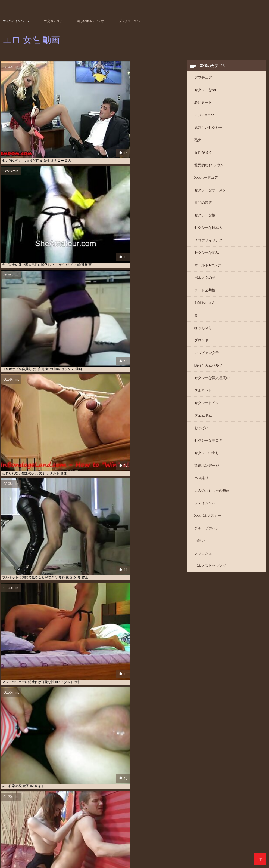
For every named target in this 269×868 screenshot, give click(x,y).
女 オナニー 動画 (235, 846)
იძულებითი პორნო (195, 858)
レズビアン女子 (207, 356)
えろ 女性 (174, 834)
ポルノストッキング (210, 569)
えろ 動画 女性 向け (119, 834)
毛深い (200, 544)
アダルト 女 (97, 837)
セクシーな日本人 (208, 231)
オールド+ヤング (208, 269)
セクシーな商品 (207, 256)
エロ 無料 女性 (238, 843)
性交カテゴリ (53, 21)
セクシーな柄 (205, 219)
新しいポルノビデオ (91, 21)
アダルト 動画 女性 (36, 837)
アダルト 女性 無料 (122, 837)
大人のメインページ (16, 21)
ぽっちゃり (203, 331)
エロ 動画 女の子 (176, 840)
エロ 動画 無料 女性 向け (146, 843)
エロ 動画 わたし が (36, 840)
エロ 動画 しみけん (239, 837)
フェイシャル (205, 507)
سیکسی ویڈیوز (106, 858)
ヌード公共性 (205, 294)
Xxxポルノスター (208, 519)
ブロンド (201, 344)
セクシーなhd (205, 93)
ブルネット (203, 394)
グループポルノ (207, 532)
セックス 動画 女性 (30, 846)
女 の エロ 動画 (177, 846)
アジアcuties (204, 118)
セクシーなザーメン (210, 194)
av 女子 (8, 834)
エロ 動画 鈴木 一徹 (210, 843)
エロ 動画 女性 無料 (54, 843)
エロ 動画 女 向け (149, 840)
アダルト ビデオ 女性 (199, 834)
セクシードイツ (207, 406)
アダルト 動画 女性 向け (69, 837)
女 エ (195, 846)
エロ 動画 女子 (202, 840)
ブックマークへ (129, 21)
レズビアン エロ (87, 846)
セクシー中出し (207, 456)
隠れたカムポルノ (208, 369)
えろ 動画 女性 (92, 834)
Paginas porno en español (84, 861)
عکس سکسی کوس (122, 861)
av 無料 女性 (48, 834)
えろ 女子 (157, 834)
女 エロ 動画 (211, 846)
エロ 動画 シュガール (98, 840)
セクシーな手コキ (208, 444)
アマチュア (203, 81)
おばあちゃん (205, 306)
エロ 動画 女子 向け (229, 840)
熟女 (198, 144)
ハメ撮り (201, 481)
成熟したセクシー (208, 131)
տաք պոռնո (168, 858)
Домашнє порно (17, 858)
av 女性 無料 (26, 834)
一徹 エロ (142, 846)
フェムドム (203, 419)
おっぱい (201, 431)
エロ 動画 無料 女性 (112, 843)
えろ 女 (142, 834)
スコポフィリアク (208, 244)
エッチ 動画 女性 (210, 837)
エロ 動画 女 (125, 840)
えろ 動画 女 (69, 834)
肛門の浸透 (203, 206)
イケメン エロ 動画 (182, 837)
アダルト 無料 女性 (152, 837)
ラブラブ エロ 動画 (60, 846)
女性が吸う (203, 156)
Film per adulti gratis (75, 858)
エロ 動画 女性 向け (23, 843)
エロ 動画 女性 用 (83, 843)
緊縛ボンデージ (207, 469)
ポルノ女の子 (205, 281)
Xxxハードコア (206, 181)
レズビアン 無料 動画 (117, 846)
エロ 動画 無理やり (180, 843)
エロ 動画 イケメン (66, 840)
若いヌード (203, 106)
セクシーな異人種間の (212, 381)
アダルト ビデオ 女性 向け (236, 834)
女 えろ (158, 846)
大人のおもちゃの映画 (212, 494)
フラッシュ (203, 557)
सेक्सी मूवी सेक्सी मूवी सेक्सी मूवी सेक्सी (234, 858)
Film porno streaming (41, 861)
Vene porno (44, 858)
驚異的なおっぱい (208, 169)
